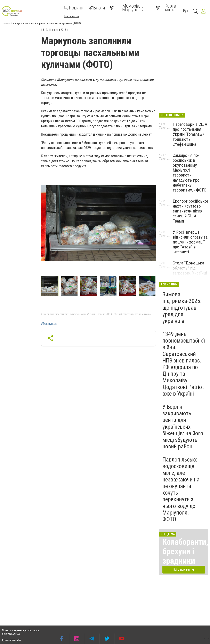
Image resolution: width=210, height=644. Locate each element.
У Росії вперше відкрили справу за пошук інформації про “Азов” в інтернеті (190, 242)
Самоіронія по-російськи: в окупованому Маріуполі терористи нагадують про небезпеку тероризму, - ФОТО (189, 173)
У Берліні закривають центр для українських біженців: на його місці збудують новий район (183, 427)
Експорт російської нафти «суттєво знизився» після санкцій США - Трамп (190, 211)
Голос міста (72, 16)
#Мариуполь (49, 324)
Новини (74, 8)
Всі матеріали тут (184, 570)
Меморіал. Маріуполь (126, 8)
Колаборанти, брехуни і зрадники (185, 551)
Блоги (97, 8)
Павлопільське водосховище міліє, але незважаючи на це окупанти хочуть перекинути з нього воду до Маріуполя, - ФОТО (181, 489)
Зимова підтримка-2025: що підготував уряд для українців (182, 308)
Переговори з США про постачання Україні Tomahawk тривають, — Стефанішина (190, 134)
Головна (6, 23)
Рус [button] (185, 11)
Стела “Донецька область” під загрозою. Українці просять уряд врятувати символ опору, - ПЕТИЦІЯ (190, 275)
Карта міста (166, 8)
